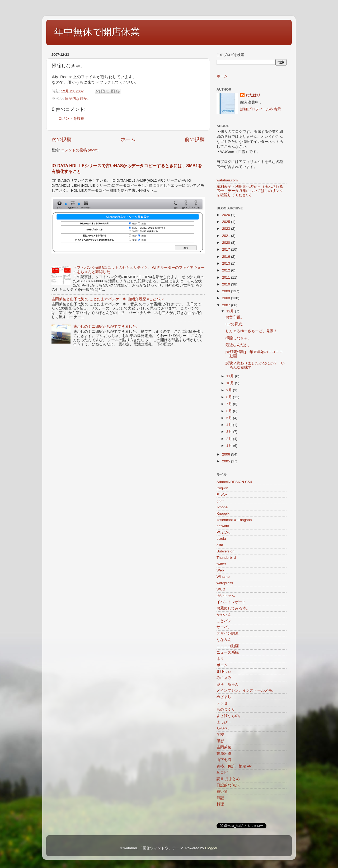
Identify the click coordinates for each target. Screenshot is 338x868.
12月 (231, 311)
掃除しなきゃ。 (238, 338)
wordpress (225, 583)
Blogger (211, 848)
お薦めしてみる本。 (233, 608)
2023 (227, 229)
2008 (227, 298)
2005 (227, 461)
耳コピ (222, 773)
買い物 (222, 792)
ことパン (224, 621)
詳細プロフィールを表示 (261, 109)
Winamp (223, 577)
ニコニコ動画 (228, 646)
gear (220, 501)
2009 (227, 291)
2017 (227, 249)
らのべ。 (224, 728)
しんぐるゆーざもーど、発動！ (251, 331)
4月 (230, 425)
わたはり (253, 95)
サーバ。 (224, 627)
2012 (227, 270)
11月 (231, 376)
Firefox (222, 494)
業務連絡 (224, 754)
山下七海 (224, 760)
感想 (220, 741)
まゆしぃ (224, 671)
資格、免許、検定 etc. (235, 766)
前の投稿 (195, 139)
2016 (227, 257)
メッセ (222, 703)
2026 (227, 215)
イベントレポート (231, 602)
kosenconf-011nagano (234, 520)
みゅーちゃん (228, 684)
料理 (220, 804)
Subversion (226, 551)
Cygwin (222, 488)
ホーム (128, 139)
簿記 (220, 798)
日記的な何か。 (78, 99)
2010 (227, 284)
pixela (221, 539)
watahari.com (227, 180)
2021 (227, 236)
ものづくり (226, 709)
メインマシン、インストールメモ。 (246, 690)
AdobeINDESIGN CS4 (234, 482)
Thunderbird (226, 558)
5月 (230, 418)
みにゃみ (224, 678)
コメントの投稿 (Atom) (80, 150)
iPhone (222, 507)
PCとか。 (225, 532)
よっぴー (224, 722)
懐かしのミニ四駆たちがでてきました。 (106, 327)
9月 (230, 390)
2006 (227, 454)
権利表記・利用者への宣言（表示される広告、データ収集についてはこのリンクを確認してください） (250, 191)
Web (220, 570)
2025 (227, 222)
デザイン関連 (228, 633)
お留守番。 (235, 317)
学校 (220, 735)
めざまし (224, 697)
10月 (231, 383)
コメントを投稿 (71, 118)
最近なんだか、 (238, 345)
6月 (230, 411)
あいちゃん (226, 596)
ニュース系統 (228, 652)
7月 (230, 404)
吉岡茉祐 (224, 747)
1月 (230, 446)
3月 (230, 432)
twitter (221, 564)
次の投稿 (62, 139)
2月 (230, 439)
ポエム (222, 665)
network (223, 526)
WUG (221, 589)
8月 (230, 397)
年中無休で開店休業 (97, 32)
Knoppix (223, 513)
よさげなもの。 (229, 716)
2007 (227, 305)
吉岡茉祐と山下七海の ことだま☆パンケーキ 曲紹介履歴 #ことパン (108, 299)
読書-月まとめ (228, 779)
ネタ (220, 659)
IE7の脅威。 (236, 324)
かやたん (224, 615)
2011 (227, 277)
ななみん (224, 640)
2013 (227, 263)
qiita (220, 545)
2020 (227, 243)
